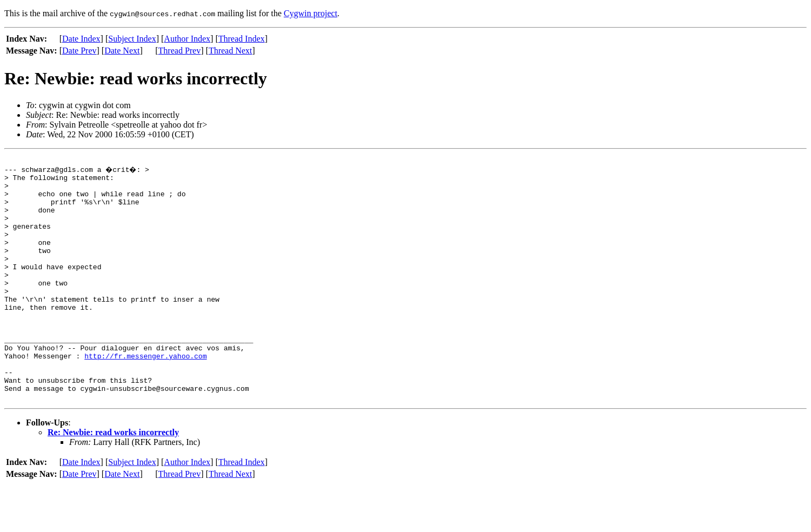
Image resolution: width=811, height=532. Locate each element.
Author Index (187, 39)
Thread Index (242, 39)
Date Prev (79, 51)
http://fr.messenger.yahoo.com (145, 395)
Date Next (122, 51)
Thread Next (230, 51)
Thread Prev (180, 51)
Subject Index (132, 39)
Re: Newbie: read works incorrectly (113, 479)
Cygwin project (311, 13)
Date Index (81, 39)
